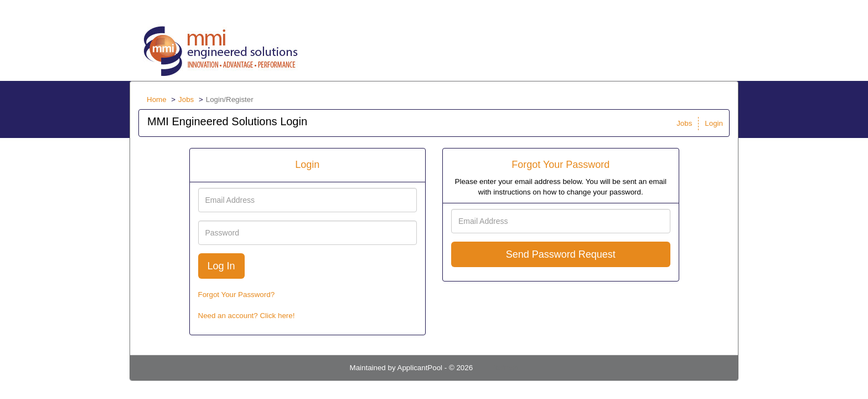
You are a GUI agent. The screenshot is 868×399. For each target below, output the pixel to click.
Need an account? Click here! (247, 316)
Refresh (506, 368)
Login (714, 123)
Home (157, 99)
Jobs (186, 99)
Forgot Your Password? (237, 295)
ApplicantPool (420, 368)
